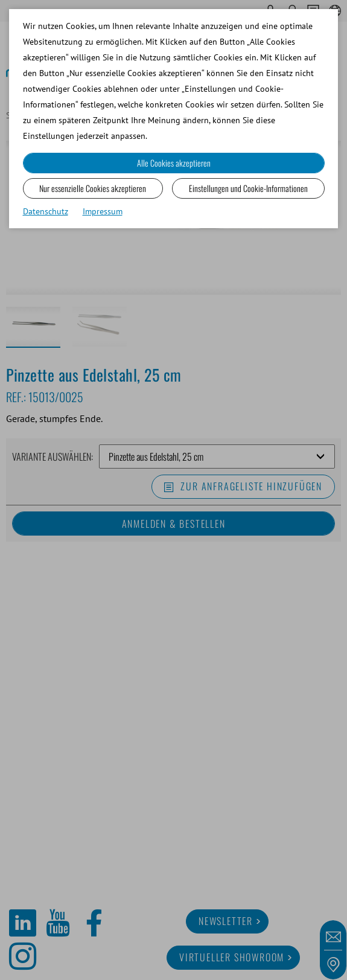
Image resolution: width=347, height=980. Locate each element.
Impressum (103, 211)
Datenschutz (46, 211)
